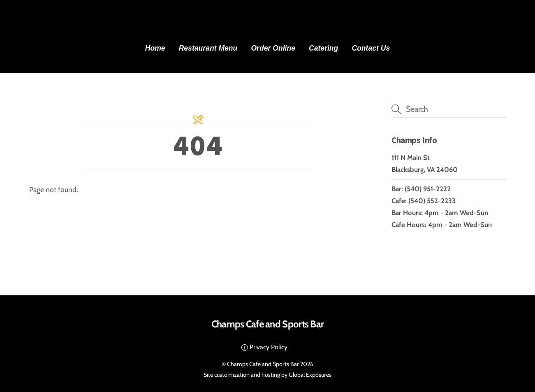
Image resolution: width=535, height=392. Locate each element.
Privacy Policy (264, 347)
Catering (323, 48)
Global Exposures (310, 375)
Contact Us (371, 48)
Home (155, 48)
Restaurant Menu (208, 48)
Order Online (273, 48)
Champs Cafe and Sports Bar (263, 364)
